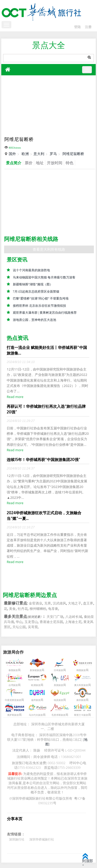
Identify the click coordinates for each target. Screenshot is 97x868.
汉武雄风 (59, 603)
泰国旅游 (13, 670)
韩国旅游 (81, 670)
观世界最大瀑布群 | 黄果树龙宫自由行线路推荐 (45, 313)
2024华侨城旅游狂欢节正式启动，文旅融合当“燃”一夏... (44, 516)
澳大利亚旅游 (81, 685)
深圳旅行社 (17, 839)
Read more (15, 397)
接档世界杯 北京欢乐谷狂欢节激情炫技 (39, 306)
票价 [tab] (29, 163)
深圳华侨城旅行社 (42, 839)
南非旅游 (81, 700)
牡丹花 (23, 609)
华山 (19, 622)
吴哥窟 (33, 627)
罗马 (53, 154)
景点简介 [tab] (14, 163)
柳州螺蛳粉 (38, 609)
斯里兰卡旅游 (81, 715)
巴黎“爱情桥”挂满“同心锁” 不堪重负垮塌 (41, 299)
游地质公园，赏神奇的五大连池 (34, 320)
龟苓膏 (53, 609)
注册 (88, 27)
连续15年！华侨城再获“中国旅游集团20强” (43, 459)
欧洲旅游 (36, 685)
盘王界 (88, 603)
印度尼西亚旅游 (13, 700)
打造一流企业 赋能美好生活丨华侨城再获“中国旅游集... (47, 350)
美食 (12, 609)
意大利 (39, 154)
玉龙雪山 (31, 622)
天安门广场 (55, 617)
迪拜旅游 (36, 700)
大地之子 (75, 603)
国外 (12, 154)
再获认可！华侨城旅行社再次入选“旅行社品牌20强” (46, 409)
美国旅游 (58, 685)
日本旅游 (58, 670)
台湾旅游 (13, 685)
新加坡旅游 (36, 670)
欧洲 (25, 154)
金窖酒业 (36, 603)
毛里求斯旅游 (58, 715)
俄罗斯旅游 (13, 715)
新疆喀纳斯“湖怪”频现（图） (33, 284)
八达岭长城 (74, 617)
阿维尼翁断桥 (73, 154)
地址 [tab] (40, 163)
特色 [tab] (69, 163)
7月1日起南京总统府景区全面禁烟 (36, 292)
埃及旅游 (58, 700)
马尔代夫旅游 (36, 715)
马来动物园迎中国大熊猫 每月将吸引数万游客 (44, 277)
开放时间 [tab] (55, 163)
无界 (48, 603)
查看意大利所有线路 (49, 249)
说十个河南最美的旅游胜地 (31, 270)
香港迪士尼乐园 (51, 622)
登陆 (77, 27)
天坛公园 (19, 627)
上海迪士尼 (73, 622)
